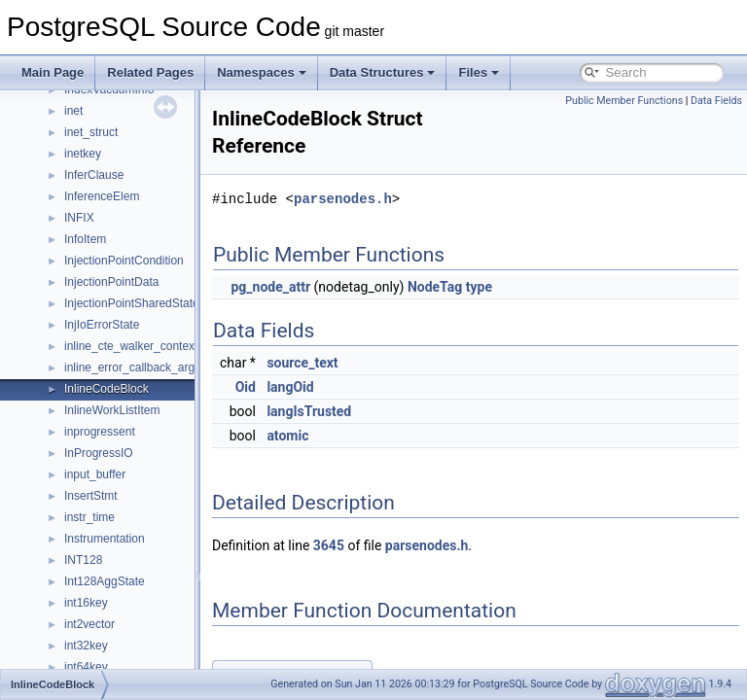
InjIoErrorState (102, 325)
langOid (338, 387)
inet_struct (91, 132)
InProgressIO (99, 453)
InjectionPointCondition (124, 261)
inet (73, 111)
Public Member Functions (624, 101)
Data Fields (716, 101)
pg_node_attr (319, 287)
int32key (86, 646)
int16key (86, 603)
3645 (377, 545)
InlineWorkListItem (112, 410)
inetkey (83, 154)
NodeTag (483, 287)
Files (479, 72)
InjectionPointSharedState (132, 303)
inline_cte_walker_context (131, 346)
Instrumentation (105, 539)
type (528, 287)
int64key (86, 667)
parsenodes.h (391, 199)
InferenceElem (102, 196)
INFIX (79, 218)
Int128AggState (105, 581)
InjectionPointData (111, 282)
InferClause (94, 175)
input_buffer (95, 474)
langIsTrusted (357, 411)
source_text (351, 363)
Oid (294, 387)
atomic (336, 436)
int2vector (89, 624)
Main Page (53, 72)
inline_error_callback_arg (129, 367)
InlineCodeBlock (107, 389)
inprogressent (100, 432)
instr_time (89, 517)
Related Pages (150, 72)
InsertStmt (91, 496)
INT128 (83, 560)
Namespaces (262, 72)
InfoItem (85, 239)
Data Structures (383, 72)
